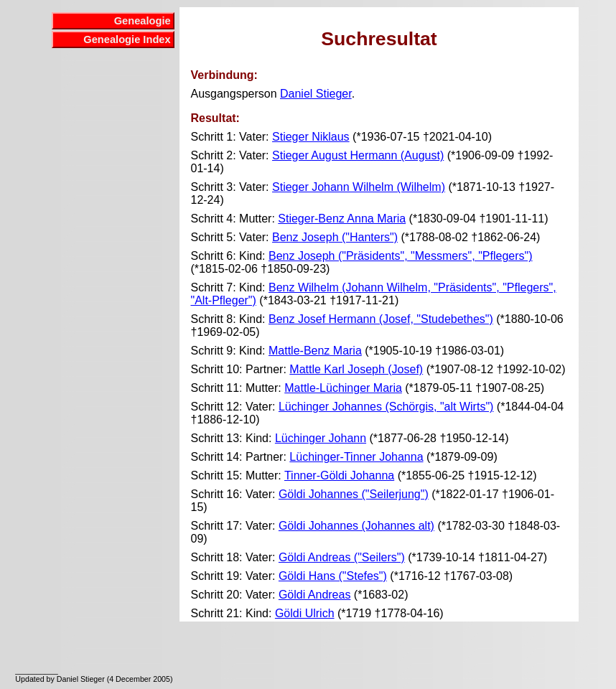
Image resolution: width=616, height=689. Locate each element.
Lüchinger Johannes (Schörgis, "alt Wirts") (386, 407)
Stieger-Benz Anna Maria (342, 219)
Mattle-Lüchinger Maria (343, 388)
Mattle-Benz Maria (315, 351)
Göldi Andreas (315, 595)
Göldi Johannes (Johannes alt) (356, 526)
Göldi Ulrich (305, 613)
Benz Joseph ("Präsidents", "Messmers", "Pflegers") (401, 256)
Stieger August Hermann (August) (358, 155)
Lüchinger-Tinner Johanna (356, 457)
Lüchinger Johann (321, 438)
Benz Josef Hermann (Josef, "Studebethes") (381, 319)
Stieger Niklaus (311, 137)
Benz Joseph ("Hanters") (335, 237)
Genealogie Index (127, 39)
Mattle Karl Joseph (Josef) (356, 369)
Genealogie (143, 21)
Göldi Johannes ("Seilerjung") (354, 494)
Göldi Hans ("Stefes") (333, 576)
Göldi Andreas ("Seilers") (342, 557)
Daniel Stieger (316, 94)
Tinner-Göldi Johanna (339, 475)
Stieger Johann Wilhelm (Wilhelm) (359, 187)
